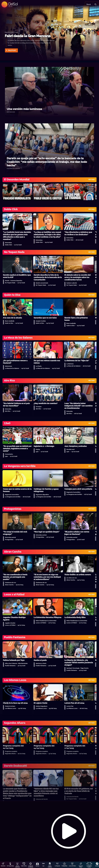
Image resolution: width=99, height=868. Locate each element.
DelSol (13, 4)
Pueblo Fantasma (50, 866)
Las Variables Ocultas (89, 866)
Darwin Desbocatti (17, 866)
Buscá (89, 4)
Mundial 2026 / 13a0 (11, 32)
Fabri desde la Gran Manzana (28, 36)
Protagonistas (64, 866)
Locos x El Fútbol (72, 866)
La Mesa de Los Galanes (31, 866)
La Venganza (57, 866)
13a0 (43, 866)
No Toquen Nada (10, 866)
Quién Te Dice (24, 866)
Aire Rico (37, 866)
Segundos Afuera (81, 866)
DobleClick (3, 866)
